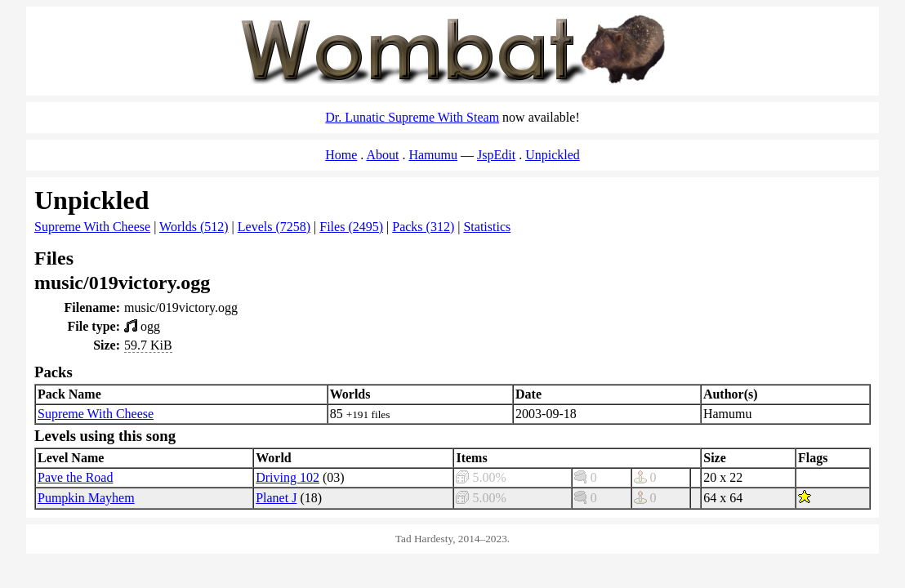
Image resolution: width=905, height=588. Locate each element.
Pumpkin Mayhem (86, 498)
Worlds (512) (194, 227)
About (382, 155)
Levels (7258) (274, 227)
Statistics (487, 227)
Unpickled (553, 155)
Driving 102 (288, 477)
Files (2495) (351, 227)
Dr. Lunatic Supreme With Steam (412, 117)
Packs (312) (423, 227)
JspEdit (496, 155)
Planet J (276, 498)
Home (341, 155)
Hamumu (433, 155)
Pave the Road (75, 477)
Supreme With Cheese (92, 227)
